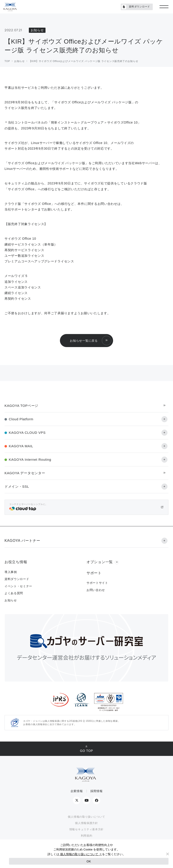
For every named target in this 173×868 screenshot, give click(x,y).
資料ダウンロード (136, 7)
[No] (167, 854)
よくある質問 (14, 593)
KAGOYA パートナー (22, 541)
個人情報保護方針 (86, 823)
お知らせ (11, 600)
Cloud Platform (21, 419)
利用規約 (87, 836)
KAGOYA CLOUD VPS (27, 433)
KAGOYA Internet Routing (30, 459)
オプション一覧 (100, 562)
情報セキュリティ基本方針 (86, 829)
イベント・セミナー (18, 586)
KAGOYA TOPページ (21, 406)
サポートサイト (97, 583)
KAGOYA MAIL (21, 446)
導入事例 (11, 572)
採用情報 (97, 791)
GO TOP (86, 751)
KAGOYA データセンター (25, 473)
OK (89, 861)
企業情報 (77, 791)
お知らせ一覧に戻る (84, 341)
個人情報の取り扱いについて (86, 817)
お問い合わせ (96, 590)
